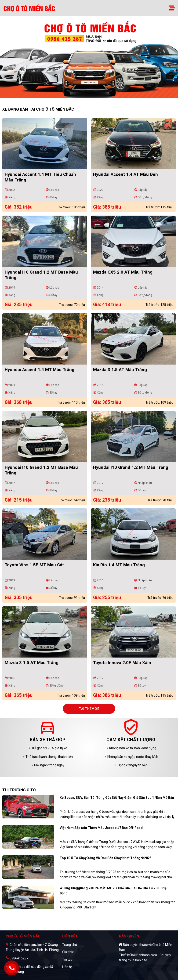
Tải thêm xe (89, 709)
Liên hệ (67, 967)
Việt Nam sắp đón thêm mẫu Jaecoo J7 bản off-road (101, 828)
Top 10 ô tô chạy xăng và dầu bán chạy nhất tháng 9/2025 (106, 858)
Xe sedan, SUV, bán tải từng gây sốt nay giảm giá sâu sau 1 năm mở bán (117, 798)
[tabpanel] (89, 60)
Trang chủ (70, 945)
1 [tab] (87, 96)
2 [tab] (91, 96)
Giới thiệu (69, 952)
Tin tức (67, 959)
